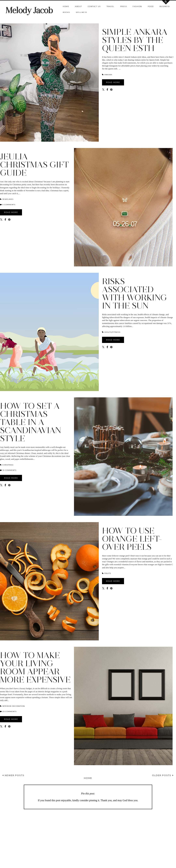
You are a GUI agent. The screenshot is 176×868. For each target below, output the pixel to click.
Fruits (106, 573)
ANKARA (107, 75)
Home (66, 6)
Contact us (94, 6)
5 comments (9, 205)
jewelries (7, 199)
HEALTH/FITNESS (111, 332)
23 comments (9, 711)
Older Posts (163, 775)
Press (124, 6)
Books (66, 12)
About (78, 6)
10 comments (9, 470)
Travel (110, 6)
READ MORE (113, 82)
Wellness (81, 12)
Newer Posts (13, 775)
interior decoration (12, 706)
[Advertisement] (88, 837)
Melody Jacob (29, 10)
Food (151, 6)
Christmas (7, 465)
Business (165, 6)
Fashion (137, 6)
